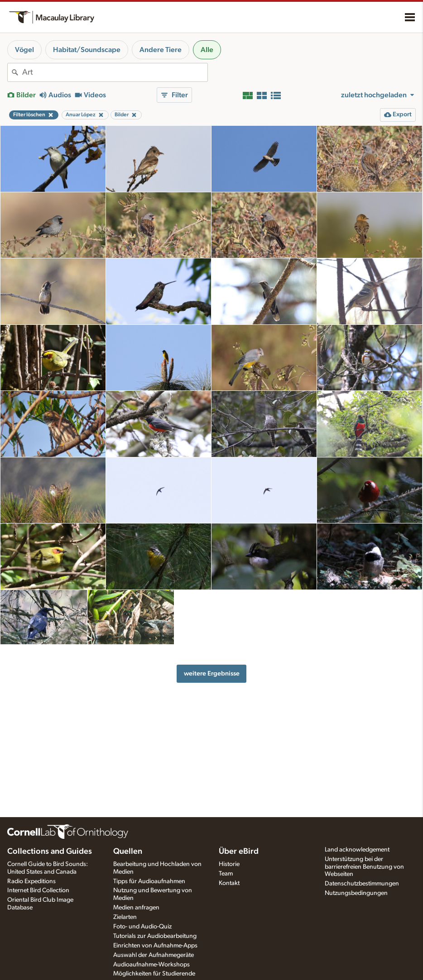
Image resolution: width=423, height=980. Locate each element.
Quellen (128, 852)
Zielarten (125, 917)
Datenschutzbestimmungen (362, 884)
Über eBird (239, 852)
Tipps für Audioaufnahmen (149, 881)
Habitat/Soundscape (87, 50)
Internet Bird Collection (38, 890)
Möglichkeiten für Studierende (154, 974)
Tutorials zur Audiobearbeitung (155, 936)
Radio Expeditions (31, 881)
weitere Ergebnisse (212, 673)
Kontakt (229, 883)
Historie (229, 864)
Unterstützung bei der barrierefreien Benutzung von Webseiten (364, 867)
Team (226, 874)
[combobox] (115, 72)
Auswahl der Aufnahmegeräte (154, 955)
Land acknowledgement (357, 850)
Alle (207, 50)
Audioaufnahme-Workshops (151, 965)
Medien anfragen (136, 908)
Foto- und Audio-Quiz (142, 927)
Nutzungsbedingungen (356, 893)
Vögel (24, 50)
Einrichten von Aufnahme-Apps (155, 946)
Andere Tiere (161, 50)
